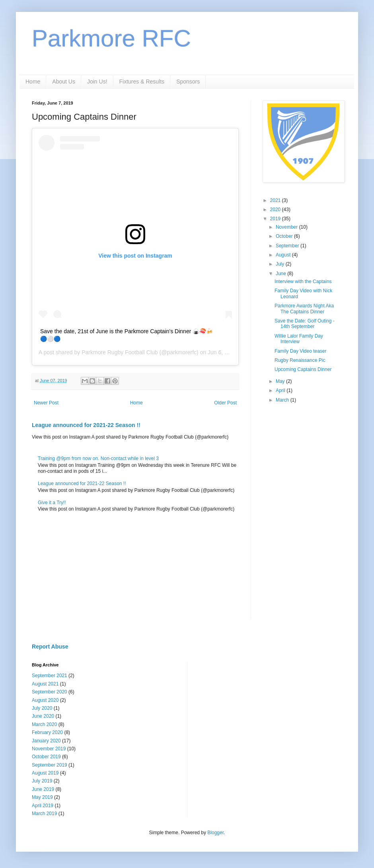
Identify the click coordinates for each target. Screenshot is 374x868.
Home (33, 82)
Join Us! (97, 82)
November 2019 (49, 749)
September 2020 (50, 692)
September (288, 246)
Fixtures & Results (142, 82)
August (284, 255)
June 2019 (43, 789)
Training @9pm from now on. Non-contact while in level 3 (98, 458)
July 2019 (42, 781)
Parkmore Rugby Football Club (120, 352)
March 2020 (44, 724)
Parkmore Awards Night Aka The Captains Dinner (304, 309)
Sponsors (188, 82)
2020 (276, 210)
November (287, 227)
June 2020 (43, 716)
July (281, 264)
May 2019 (42, 797)
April (281, 390)
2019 (276, 219)
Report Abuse (50, 647)
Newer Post (46, 403)
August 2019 (45, 773)
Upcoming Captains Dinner (303, 369)
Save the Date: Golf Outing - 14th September (305, 324)
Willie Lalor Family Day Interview (299, 339)
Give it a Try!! (52, 503)
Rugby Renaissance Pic (300, 360)
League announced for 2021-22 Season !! (86, 425)
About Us (64, 82)
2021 (276, 200)
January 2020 (46, 741)
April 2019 (43, 806)
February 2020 (47, 732)
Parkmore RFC (111, 38)
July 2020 (42, 708)
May (281, 381)
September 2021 (50, 676)
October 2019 (46, 757)
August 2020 (45, 700)
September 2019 (50, 765)
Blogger (215, 833)
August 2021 (45, 684)
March (283, 400)
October (285, 236)
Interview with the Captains (303, 282)
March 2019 (44, 814)
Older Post (225, 403)
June (281, 274)
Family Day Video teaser (301, 351)
